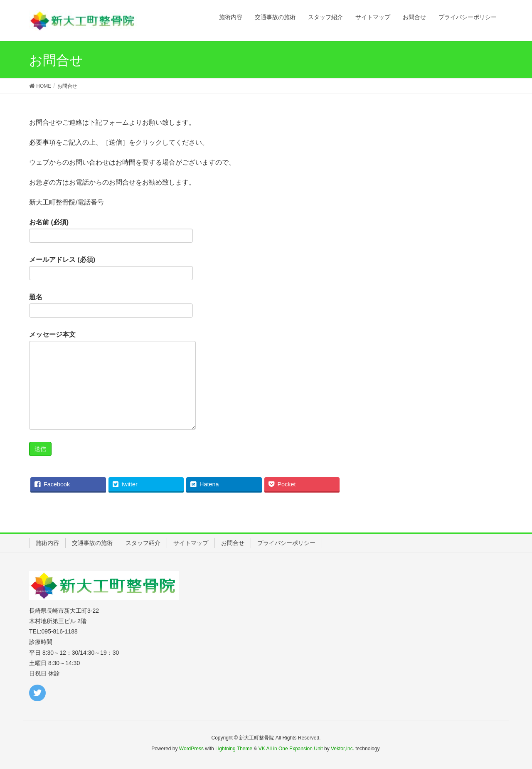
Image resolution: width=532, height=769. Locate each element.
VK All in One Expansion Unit (291, 749)
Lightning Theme (234, 749)
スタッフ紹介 (143, 543)
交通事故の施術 (92, 543)
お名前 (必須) (111, 231)
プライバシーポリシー (286, 543)
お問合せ (233, 543)
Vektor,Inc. (342, 749)
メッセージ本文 (112, 380)
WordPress (191, 749)
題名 (111, 306)
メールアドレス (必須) (111, 268)
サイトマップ (191, 543)
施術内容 (47, 543)
